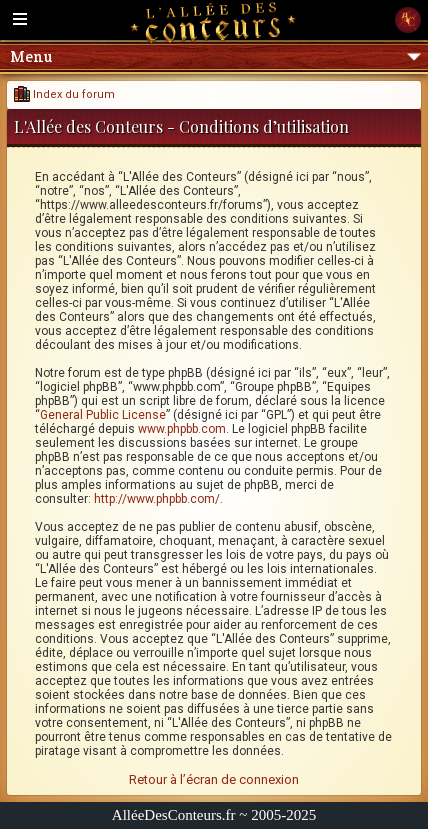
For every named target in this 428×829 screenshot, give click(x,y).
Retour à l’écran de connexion (214, 779)
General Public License (103, 415)
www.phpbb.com (182, 429)
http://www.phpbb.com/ (157, 499)
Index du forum (64, 94)
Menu (215, 56)
